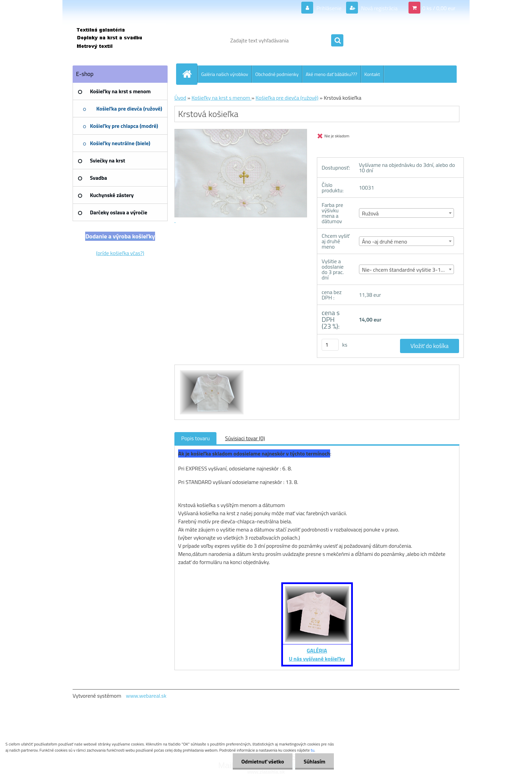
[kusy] (330, 345)
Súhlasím (315, 761)
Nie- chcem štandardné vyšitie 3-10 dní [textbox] (407, 270)
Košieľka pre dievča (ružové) (287, 98)
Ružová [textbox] (370, 213)
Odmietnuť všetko (263, 761)
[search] (337, 41)
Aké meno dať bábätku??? (331, 74)
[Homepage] (190, 74)
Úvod (180, 98)
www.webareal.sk (146, 696)
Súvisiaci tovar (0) (245, 438)
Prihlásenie (329, 8)
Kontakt (372, 74)
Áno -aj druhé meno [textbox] (385, 241)
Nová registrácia (379, 8)
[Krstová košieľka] (211, 371)
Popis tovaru (195, 438)
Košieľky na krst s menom (221, 98)
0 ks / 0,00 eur (439, 8)
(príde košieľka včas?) (120, 253)
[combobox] (407, 213)
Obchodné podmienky (277, 74)
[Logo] (119, 40)
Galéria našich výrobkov (225, 74)
